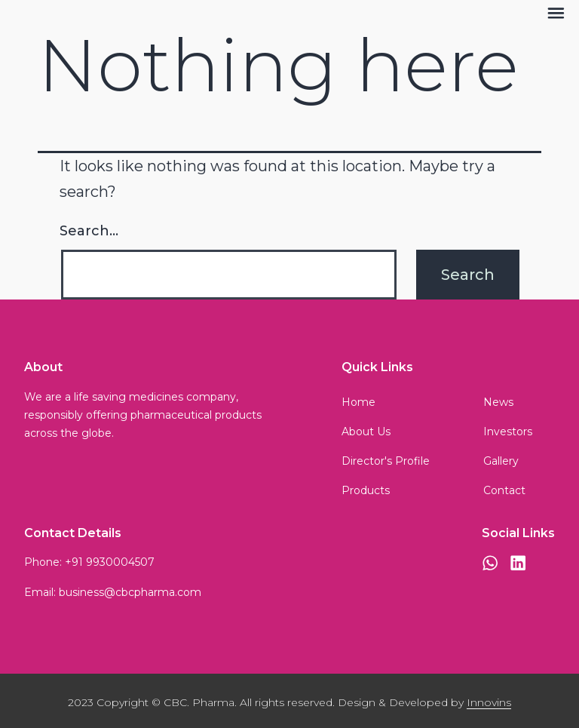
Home (358, 402)
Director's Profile (386, 461)
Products (366, 490)
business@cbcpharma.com (130, 592)
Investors (508, 432)
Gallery (501, 461)
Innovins (489, 702)
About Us (366, 432)
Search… (89, 231)
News (498, 402)
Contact (504, 490)
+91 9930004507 (110, 562)
